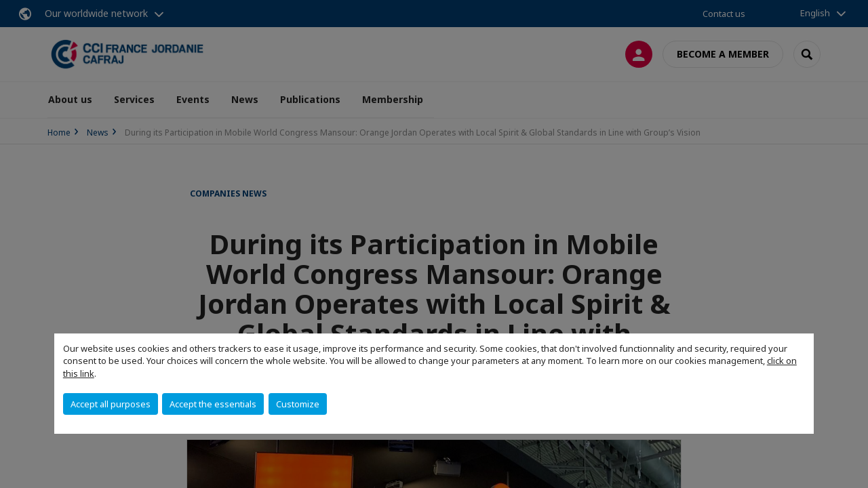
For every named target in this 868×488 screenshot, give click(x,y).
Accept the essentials (213, 404)
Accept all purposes (111, 404)
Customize (298, 404)
